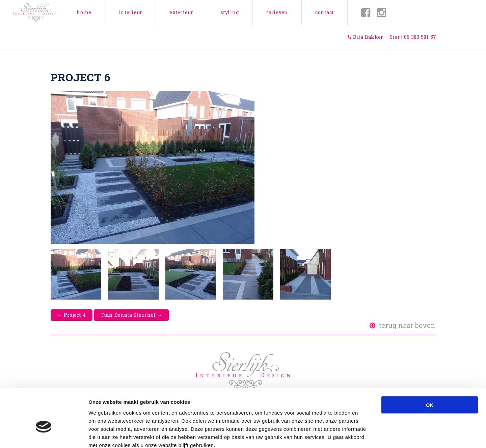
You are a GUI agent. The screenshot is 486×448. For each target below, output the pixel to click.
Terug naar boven (402, 325)
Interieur (130, 12)
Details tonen (365, 435)
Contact (325, 12)
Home (84, 12)
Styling (230, 12)
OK (430, 367)
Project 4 (72, 315)
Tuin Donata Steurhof (131, 315)
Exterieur (181, 12)
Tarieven (277, 12)
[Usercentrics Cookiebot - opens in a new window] (44, 435)
